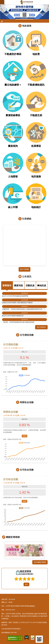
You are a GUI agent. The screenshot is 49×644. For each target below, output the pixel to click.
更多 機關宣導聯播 (40, 562)
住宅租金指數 (27, 470)
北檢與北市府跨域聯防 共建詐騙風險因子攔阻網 (24, 301)
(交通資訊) (32, 606)
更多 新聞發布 (41, 327)
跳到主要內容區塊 (1, 1)
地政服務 (27, 26)
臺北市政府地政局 (27, 2)
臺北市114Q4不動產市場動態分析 (24, 314)
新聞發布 (7, 285)
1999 (36, 614)
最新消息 (19, 285)
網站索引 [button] (2, 2)
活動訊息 (30, 285)
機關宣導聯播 (13, 537)
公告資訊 (27, 276)
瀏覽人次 (4, 602)
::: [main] (1, 5)
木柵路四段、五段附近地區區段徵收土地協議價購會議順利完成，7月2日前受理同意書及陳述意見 (25, 307)
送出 (22, 584)
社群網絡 (27, 219)
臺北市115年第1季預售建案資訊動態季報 (24, 294)
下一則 (47, 551)
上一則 (2, 551)
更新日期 (4, 599)
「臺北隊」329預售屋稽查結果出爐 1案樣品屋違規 (24, 321)
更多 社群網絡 (24, 269)
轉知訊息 (42, 285)
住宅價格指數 (27, 335)
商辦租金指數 (27, 402)
